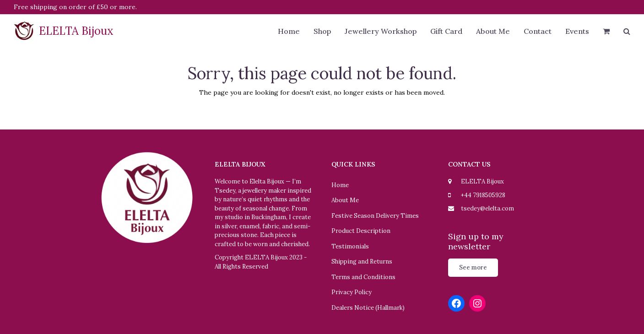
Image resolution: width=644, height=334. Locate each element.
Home (340, 185)
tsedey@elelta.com (487, 208)
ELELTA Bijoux (64, 31)
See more (473, 267)
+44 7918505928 (483, 195)
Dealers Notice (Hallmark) (368, 308)
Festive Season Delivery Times (375, 216)
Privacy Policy (352, 292)
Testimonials (350, 246)
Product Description (361, 231)
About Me (345, 200)
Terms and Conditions (363, 277)
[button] (606, 32)
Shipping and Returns (362, 261)
